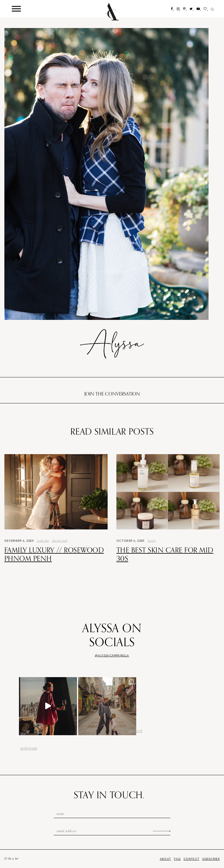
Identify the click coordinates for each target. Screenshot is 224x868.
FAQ (177, 859)
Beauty (152, 541)
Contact (191, 859)
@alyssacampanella (112, 655)
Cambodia (43, 541)
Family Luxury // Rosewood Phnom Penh (54, 554)
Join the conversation (112, 394)
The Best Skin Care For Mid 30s (165, 554)
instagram (29, 748)
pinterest (135, 731)
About (166, 859)
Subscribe (211, 859)
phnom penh (60, 541)
